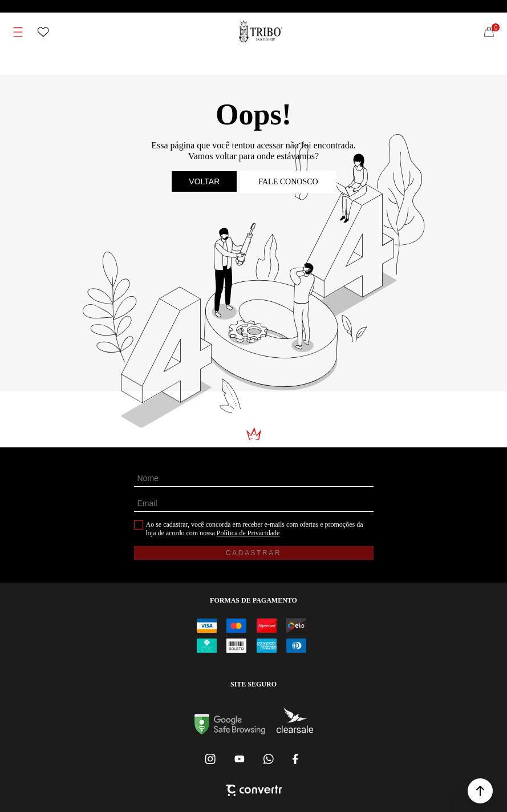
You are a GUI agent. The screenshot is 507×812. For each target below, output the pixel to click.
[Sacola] (489, 32)
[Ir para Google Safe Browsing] (230, 731)
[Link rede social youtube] (240, 759)
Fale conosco (288, 182)
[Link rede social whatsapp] (268, 759)
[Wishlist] (43, 32)
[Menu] (18, 32)
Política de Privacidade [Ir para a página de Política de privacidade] (248, 533)
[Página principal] (261, 32)
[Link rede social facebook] (297, 759)
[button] (480, 791)
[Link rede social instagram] (211, 759)
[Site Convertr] (254, 791)
